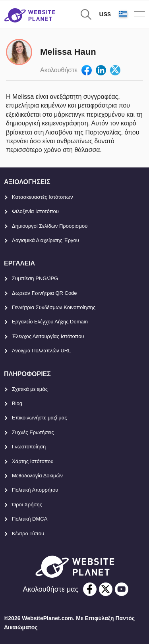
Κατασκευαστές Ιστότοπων (43, 197)
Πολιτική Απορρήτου (35, 490)
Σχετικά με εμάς (30, 389)
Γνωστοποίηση (29, 447)
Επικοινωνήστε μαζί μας (39, 418)
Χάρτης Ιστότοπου (33, 461)
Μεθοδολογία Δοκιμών (37, 476)
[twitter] (106, 589)
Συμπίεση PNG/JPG (35, 278)
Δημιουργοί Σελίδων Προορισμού (50, 226)
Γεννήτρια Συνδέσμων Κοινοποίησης (54, 307)
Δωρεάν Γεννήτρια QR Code (45, 293)
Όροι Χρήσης (27, 505)
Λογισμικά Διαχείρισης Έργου (45, 240)
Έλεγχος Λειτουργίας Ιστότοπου (48, 336)
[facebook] (90, 589)
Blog (17, 403)
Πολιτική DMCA (30, 519)
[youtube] (122, 589)
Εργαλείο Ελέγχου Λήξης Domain (50, 322)
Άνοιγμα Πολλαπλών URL (41, 351)
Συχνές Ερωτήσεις (33, 432)
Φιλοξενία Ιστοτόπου (35, 211)
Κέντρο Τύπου (28, 533)
